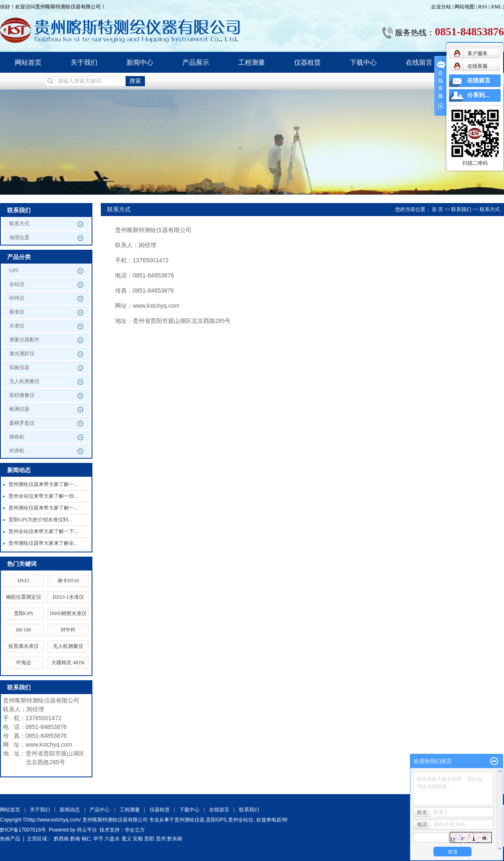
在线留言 (419, 62)
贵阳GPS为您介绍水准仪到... (40, 520)
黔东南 (175, 839)
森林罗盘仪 (22, 423)
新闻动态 (70, 810)
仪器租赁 (307, 62)
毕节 (98, 839)
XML (496, 7)
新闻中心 (140, 62)
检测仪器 (19, 409)
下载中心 (363, 62)
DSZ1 (24, 581)
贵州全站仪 (241, 820)
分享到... (478, 95)
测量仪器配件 (24, 340)
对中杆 (68, 630)
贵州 (161, 839)
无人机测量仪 (24, 381)
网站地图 (465, 7)
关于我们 (84, 62)
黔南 (75, 839)
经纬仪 (17, 298)
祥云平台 (87, 830)
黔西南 (61, 839)
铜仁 (87, 839)
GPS (14, 270)
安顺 (138, 839)
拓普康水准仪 (24, 646)
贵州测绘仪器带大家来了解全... (43, 543)
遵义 (126, 839)
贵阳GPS (24, 613)
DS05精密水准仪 (68, 613)
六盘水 (112, 839)
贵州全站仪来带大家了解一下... (43, 531)
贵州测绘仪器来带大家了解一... (43, 484)
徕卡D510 (68, 581)
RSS (483, 7)
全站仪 (17, 284)
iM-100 (24, 630)
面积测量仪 (22, 395)
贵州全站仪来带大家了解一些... (43, 496)
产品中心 (100, 810)
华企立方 (135, 830)
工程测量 (252, 62)
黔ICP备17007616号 (23, 830)
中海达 (24, 663)
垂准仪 (17, 312)
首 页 (437, 209)
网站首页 (28, 62)
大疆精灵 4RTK (68, 663)
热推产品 (10, 839)
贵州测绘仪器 (189, 820)
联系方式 (19, 224)
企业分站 (441, 7)
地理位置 (19, 238)
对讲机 (17, 451)
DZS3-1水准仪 (68, 597)
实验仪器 (19, 367)
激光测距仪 (22, 354)
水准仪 (17, 326)
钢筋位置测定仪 (24, 597)
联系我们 (461, 209)
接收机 (17, 437)
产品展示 (196, 62)
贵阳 (149, 839)
